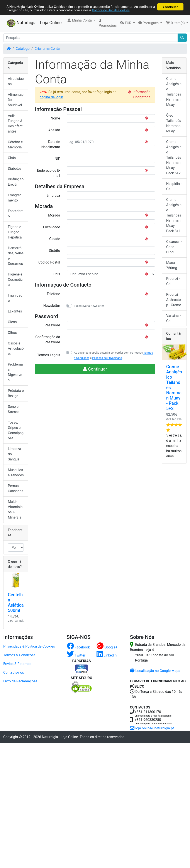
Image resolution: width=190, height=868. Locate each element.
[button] (81, 20)
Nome (55, 118)
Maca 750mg (172, 265)
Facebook (78, 647)
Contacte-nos (14, 672)
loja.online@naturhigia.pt (152, 728)
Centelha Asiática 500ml (16, 603)
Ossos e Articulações (16, 348)
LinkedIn (107, 655)
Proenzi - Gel (173, 281)
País (57, 274)
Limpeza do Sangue (14, 454)
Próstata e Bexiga (16, 393)
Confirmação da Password (48, 340)
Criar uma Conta (47, 49)
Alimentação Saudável (16, 100)
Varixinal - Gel (174, 318)
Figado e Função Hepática (15, 232)
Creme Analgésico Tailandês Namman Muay (174, 92)
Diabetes (15, 169)
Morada (54, 215)
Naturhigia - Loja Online (34, 23)
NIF (57, 159)
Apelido (54, 130)
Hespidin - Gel (174, 186)
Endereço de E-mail (49, 173)
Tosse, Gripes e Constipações (16, 430)
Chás (12, 158)
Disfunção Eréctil (16, 182)
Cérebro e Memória (15, 145)
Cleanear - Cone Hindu (174, 247)
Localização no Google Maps (155, 671)
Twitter (76, 655)
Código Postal (49, 262)
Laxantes (15, 311)
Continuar (170, 7)
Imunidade (15, 298)
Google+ (107, 647)
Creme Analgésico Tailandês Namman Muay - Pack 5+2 (174, 157)
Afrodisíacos (16, 81)
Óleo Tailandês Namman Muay (174, 123)
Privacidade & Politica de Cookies (29, 646)
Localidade (52, 227)
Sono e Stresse (14, 409)
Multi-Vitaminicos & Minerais (15, 510)
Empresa (53, 196)
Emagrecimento (15, 198)
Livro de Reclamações (20, 681)
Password (52, 325)
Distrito (54, 251)
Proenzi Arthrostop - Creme (174, 300)
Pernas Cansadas (16, 488)
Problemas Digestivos (15, 372)
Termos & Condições (19, 655)
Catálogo (23, 49)
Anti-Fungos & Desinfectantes (15, 123)
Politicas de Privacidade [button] (107, 358)
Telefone (53, 294)
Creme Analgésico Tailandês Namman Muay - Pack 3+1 (174, 215)
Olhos (12, 333)
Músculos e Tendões (16, 473)
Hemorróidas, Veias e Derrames (16, 256)
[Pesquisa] (91, 38)
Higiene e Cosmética (15, 280)
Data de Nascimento (51, 144)
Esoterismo (16, 214)
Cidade (55, 239)
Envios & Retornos (17, 664)
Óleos (12, 322)
